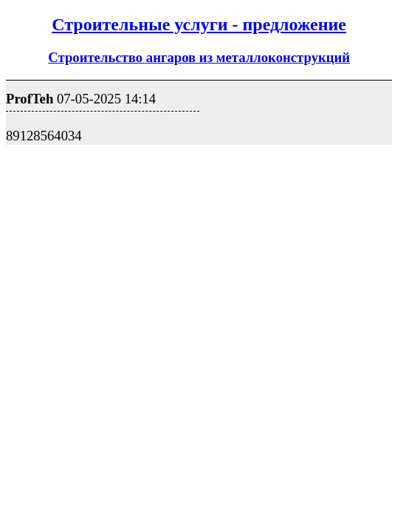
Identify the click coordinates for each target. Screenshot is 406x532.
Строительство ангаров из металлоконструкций (199, 57)
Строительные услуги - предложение (199, 24)
